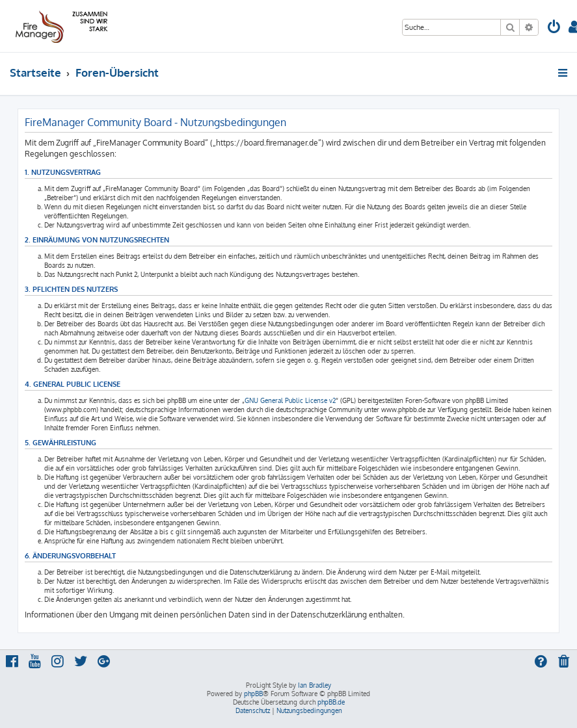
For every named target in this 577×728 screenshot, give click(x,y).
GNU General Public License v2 (290, 400)
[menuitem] (554, 28)
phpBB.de (331, 702)
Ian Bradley (315, 685)
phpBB (253, 694)
